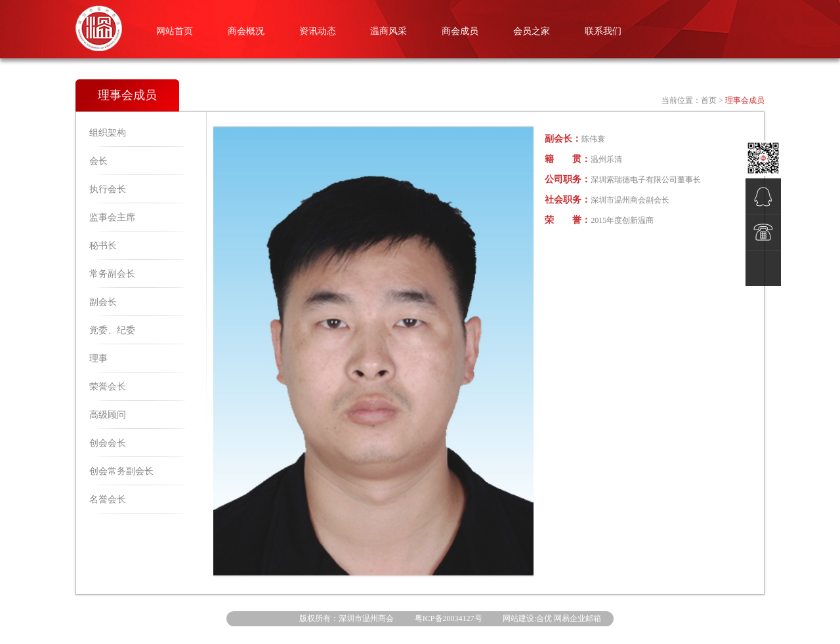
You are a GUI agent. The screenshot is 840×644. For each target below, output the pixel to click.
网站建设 (518, 618)
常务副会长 (112, 274)
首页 (709, 100)
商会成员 (460, 31)
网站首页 (175, 31)
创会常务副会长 (121, 471)
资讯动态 (318, 31)
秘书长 (103, 246)
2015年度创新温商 (622, 220)
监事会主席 (112, 217)
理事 (98, 358)
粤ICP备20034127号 (449, 618)
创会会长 (108, 443)
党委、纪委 (112, 330)
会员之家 (532, 31)
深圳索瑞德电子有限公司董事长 (646, 180)
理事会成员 (745, 100)
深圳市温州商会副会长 (630, 200)
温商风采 (388, 31)
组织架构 (108, 133)
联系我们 (603, 31)
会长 (98, 161)
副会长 (103, 302)
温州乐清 (606, 159)
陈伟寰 (593, 139)
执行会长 (108, 189)
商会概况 (246, 31)
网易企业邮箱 (577, 618)
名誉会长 (108, 499)
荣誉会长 (108, 387)
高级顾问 (108, 415)
